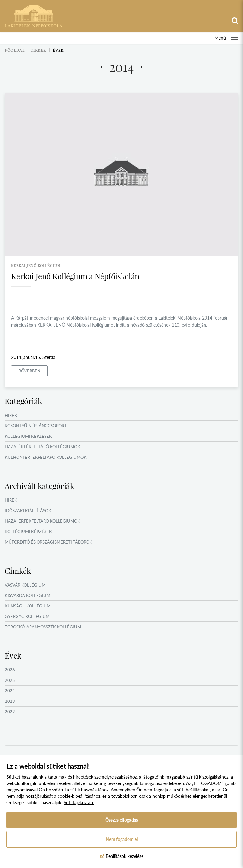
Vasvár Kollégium (25, 585)
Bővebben (29, 371)
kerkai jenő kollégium (36, 265)
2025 (10, 680)
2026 (10, 670)
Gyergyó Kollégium (27, 616)
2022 (10, 712)
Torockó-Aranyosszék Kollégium (43, 627)
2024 (10, 691)
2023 (10, 701)
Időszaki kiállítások (28, 511)
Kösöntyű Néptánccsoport (36, 426)
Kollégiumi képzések (28, 436)
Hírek (11, 415)
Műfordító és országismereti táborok (49, 542)
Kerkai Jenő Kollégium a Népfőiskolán (75, 276)
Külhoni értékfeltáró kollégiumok (46, 457)
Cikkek (38, 50)
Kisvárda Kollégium (28, 595)
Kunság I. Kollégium (28, 606)
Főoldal (15, 50)
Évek (58, 50)
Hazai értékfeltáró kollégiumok (42, 447)
